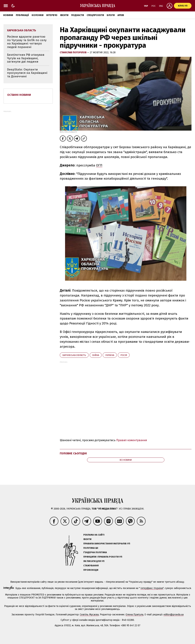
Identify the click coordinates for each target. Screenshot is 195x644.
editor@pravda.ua (174, 615)
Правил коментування (132, 440)
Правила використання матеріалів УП (107, 544)
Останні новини (19, 95)
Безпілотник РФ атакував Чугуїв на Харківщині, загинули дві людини (26, 58)
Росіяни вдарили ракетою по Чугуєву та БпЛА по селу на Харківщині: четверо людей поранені (27, 42)
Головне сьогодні (73, 453)
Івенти (64, 15)
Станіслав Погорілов (73, 52)
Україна (110, 355)
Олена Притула (134, 615)
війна (96, 355)
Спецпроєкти (95, 15)
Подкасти (78, 15)
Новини (8, 15)
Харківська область (74, 355)
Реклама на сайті (94, 535)
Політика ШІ (91, 548)
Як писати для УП (94, 561)
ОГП (99, 165)
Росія (124, 355)
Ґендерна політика (95, 552)
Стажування (91, 566)
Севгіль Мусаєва (89, 615)
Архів (121, 15)
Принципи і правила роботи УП (103, 557)
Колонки (38, 15)
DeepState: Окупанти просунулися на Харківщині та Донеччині (27, 73)
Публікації (22, 15)
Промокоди (91, 570)
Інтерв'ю (52, 15)
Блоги (111, 15)
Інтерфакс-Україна (152, 588)
